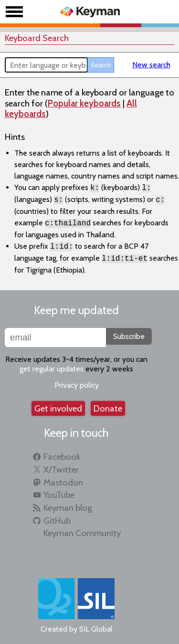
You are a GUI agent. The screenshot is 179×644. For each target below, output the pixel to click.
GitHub (57, 521)
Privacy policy (77, 385)
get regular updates (52, 369)
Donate (108, 408)
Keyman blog (68, 508)
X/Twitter (61, 470)
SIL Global (96, 629)
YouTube (59, 495)
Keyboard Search (37, 38)
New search (151, 65)
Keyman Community (82, 533)
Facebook (62, 457)
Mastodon (63, 482)
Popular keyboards (84, 103)
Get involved (58, 408)
